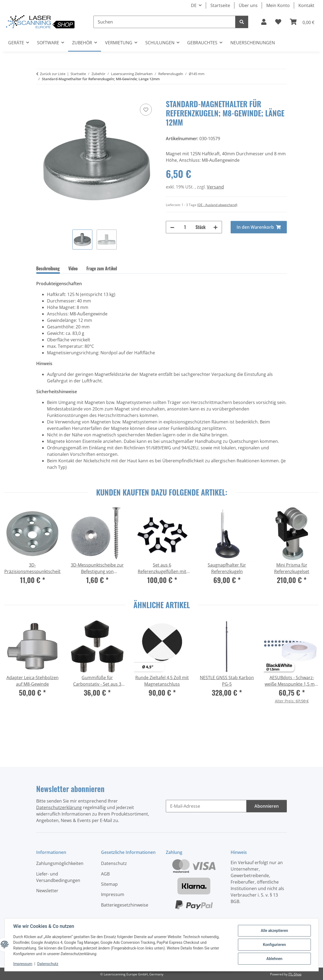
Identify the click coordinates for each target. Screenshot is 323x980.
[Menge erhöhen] (216, 227)
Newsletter (47, 891)
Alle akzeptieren (274, 931)
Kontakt (306, 5)
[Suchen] (164, 22)
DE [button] (194, 5)
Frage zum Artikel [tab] (102, 268)
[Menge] (185, 227)
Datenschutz (48, 964)
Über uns (248, 5)
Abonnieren (267, 806)
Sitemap (109, 884)
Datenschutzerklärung (59, 807)
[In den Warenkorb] (41, 96)
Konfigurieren (274, 945)
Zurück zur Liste (53, 74)
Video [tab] (73, 268)
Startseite (220, 5)
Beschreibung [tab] (48, 268)
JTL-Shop (295, 974)
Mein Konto (278, 5)
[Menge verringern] (172, 227)
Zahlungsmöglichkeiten (60, 863)
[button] (264, 22)
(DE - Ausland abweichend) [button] (217, 205)
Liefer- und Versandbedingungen (58, 877)
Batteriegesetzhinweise (125, 905)
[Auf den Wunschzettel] (146, 110)
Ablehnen (274, 959)
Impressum (23, 964)
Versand (215, 187)
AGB (105, 874)
